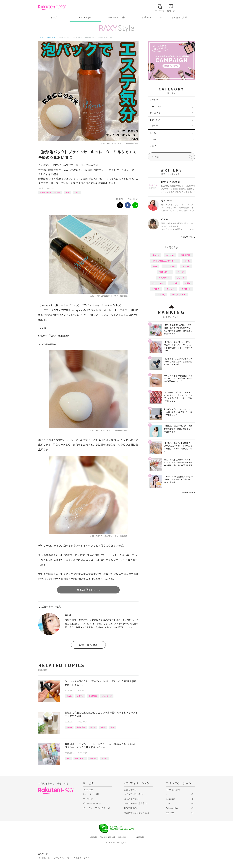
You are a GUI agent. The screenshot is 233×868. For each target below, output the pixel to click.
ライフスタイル (179, 294)
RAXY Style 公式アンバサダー (50, 192)
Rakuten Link (172, 808)
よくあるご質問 (179, 17)
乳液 (68, 192)
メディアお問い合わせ (134, 794)
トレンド (186, 266)
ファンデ (170, 289)
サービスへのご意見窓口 (135, 803)
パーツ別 (174, 283)
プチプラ (181, 278)
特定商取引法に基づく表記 (136, 813)
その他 (153, 146)
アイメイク (155, 113)
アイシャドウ (169, 266)
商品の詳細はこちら (88, 590)
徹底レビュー (80, 759)
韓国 (68, 759)
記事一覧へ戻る (88, 645)
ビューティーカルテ (92, 803)
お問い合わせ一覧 (62, 858)
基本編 (93, 727)
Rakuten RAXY (52, 7)
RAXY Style (85, 17)
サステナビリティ (81, 858)
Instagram (170, 799)
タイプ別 (93, 759)
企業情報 (93, 837)
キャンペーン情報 (116, 17)
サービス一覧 (44, 858)
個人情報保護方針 (107, 837)
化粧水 (103, 727)
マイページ (88, 799)
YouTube (170, 813)
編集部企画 (93, 696)
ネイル (153, 133)
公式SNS (147, 17)
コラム (153, 139)
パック (77, 192)
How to (69, 696)
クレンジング (107, 696)
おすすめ (80, 696)
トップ (54, 17)
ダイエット (186, 289)
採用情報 (140, 837)
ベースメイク (156, 106)
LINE (168, 803)
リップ (181, 272)
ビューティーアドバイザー (95, 808)
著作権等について (126, 837)
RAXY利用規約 (131, 808)
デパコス (156, 289)
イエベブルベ (158, 283)
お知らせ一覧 (130, 790)
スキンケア (51, 188)
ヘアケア (154, 126)
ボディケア (155, 120)
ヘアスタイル (164, 278)
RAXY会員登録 (173, 790)
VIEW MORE (188, 237)
